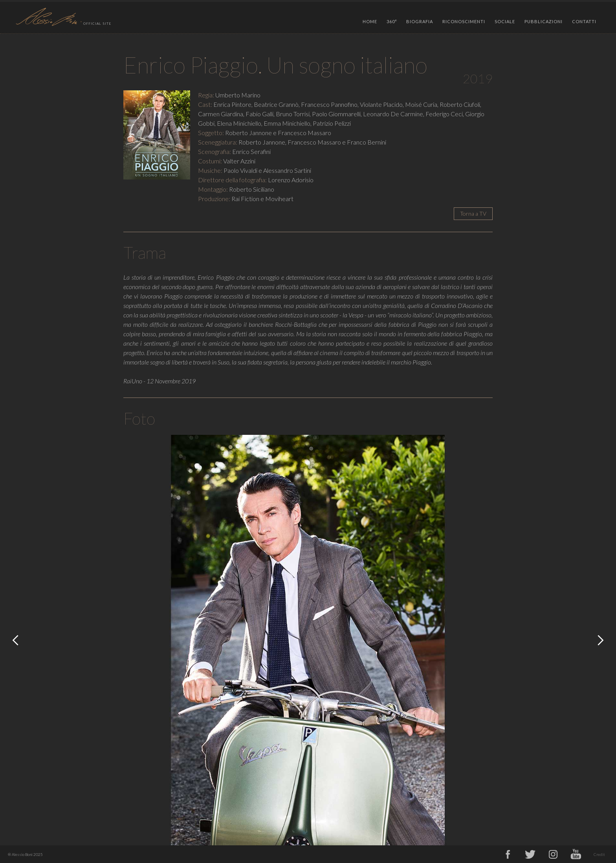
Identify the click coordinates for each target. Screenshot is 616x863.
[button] (392, 20)
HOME (370, 21)
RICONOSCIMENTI (464, 21)
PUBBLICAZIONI (544, 21)
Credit (599, 854)
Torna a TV (473, 213)
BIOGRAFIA (420, 21)
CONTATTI (584, 21)
